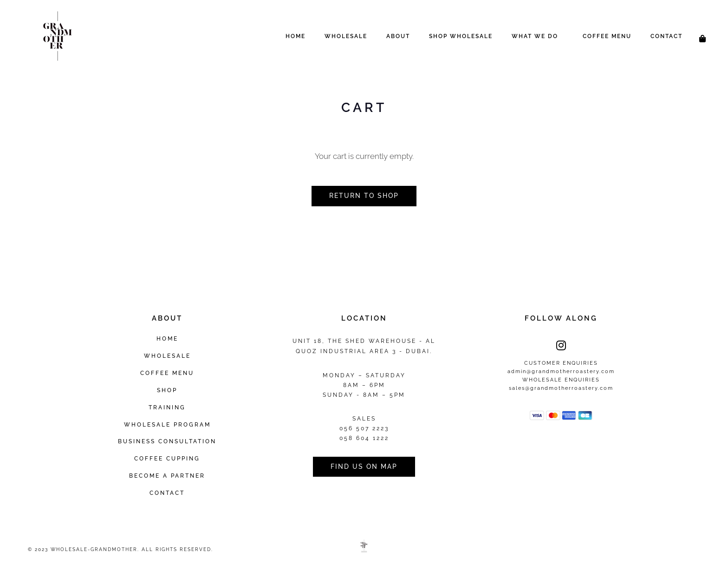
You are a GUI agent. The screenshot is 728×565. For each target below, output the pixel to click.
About (398, 36)
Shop (167, 390)
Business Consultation (167, 441)
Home (296, 36)
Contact (666, 36)
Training (167, 407)
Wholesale (346, 36)
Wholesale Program (167, 424)
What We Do (535, 36)
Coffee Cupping (167, 458)
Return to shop (364, 196)
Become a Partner (167, 476)
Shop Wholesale (461, 36)
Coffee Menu (607, 36)
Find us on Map (364, 466)
